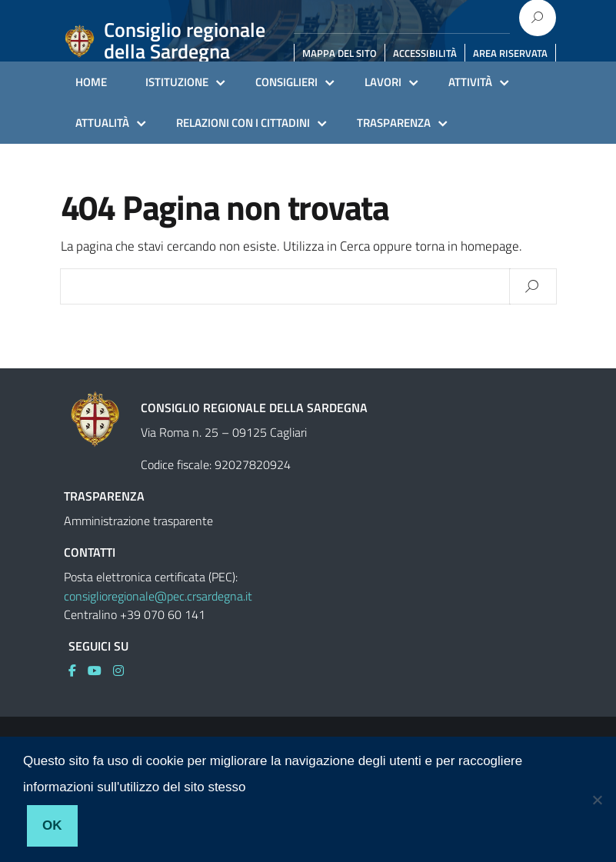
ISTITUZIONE (177, 82)
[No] (597, 800)
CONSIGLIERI (286, 82)
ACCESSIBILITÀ (425, 53)
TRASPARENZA (394, 123)
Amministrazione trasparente (138, 521)
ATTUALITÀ (102, 123)
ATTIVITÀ (470, 82)
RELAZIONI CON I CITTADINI (243, 123)
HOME (91, 82)
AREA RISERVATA (510, 53)
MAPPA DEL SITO (340, 53)
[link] (78, 671)
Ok (52, 825)
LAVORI (383, 82)
